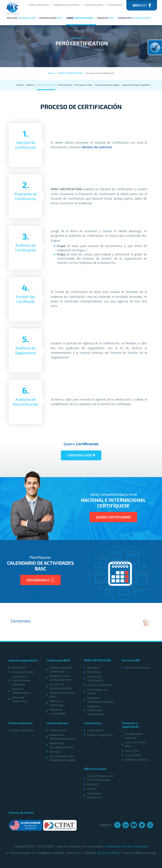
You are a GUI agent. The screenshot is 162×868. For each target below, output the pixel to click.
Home (51, 73)
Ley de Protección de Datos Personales (100, 778)
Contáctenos (115, 5)
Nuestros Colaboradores (22, 691)
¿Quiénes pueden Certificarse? (61, 670)
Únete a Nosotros (39, 5)
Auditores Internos (137, 760)
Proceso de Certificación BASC (61, 686)
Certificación (52, 18)
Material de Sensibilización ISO (62, 745)
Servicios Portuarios (138, 668)
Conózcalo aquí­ (81, 455)
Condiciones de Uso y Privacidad (126, 846)
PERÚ (81, 18)
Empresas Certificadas (57, 703)
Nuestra (22, 18)
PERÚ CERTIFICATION (71, 73)
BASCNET (93, 784)
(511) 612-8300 (108, 853)
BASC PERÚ (19, 668)
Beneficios (31, 85)
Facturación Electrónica (95, 795)
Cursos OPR (132, 755)
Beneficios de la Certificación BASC (61, 678)
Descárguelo (40, 580)
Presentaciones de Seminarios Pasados (63, 758)
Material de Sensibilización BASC (63, 737)
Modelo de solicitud (97, 147)
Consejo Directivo (23, 672)
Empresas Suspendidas (58, 711)
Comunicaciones (94, 5)
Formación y (135, 18)
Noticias (55, 752)
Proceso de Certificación (46, 85)
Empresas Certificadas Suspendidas (136, 85)
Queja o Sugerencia (100, 735)
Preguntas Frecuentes (67, 5)
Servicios (107, 18)
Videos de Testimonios (20, 699)
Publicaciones (58, 730)
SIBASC (92, 789)
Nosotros (20, 85)
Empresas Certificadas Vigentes (107, 85)
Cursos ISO (132, 751)
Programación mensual (134, 736)
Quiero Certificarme (65, 85)
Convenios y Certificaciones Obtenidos (21, 680)
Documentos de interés (84, 85)
